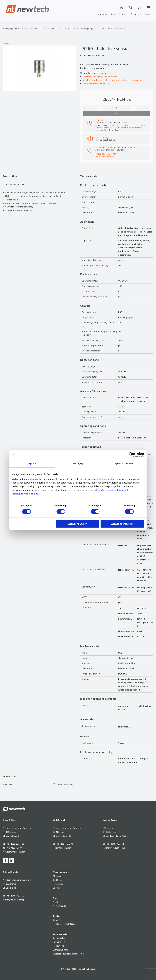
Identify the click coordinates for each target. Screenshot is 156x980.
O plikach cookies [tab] (124, 463)
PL (121, 7)
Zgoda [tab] (32, 463)
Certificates (58, 880)
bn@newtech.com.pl (105, 156)
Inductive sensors (42, 29)
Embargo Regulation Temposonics (69, 954)
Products (123, 14)
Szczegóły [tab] (78, 463)
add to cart (117, 114)
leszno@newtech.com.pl (114, 848)
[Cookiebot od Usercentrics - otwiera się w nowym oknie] (131, 455)
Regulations (58, 946)
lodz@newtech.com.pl (63, 848)
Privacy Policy (59, 942)
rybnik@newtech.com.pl (14, 900)
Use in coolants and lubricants (97, 84)
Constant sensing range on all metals (89, 29)
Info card (39, 785)
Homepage (102, 14)
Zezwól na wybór (78, 524)
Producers (136, 14)
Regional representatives (65, 924)
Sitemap (57, 888)
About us (57, 876)
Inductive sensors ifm (61, 29)
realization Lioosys (87, 969)
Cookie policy (59, 938)
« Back (6, 44)
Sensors (29, 29)
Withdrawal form (61, 950)
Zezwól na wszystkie (122, 524)
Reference (58, 884)
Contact (148, 14)
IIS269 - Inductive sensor (117, 29)
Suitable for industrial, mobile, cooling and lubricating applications (113, 80)
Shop (113, 14)
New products (59, 906)
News (56, 902)
